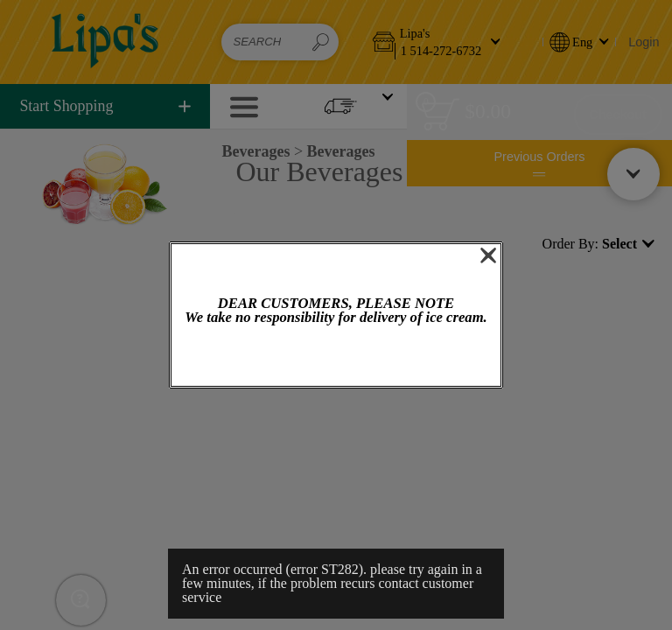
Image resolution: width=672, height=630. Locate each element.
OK (336, 357)
